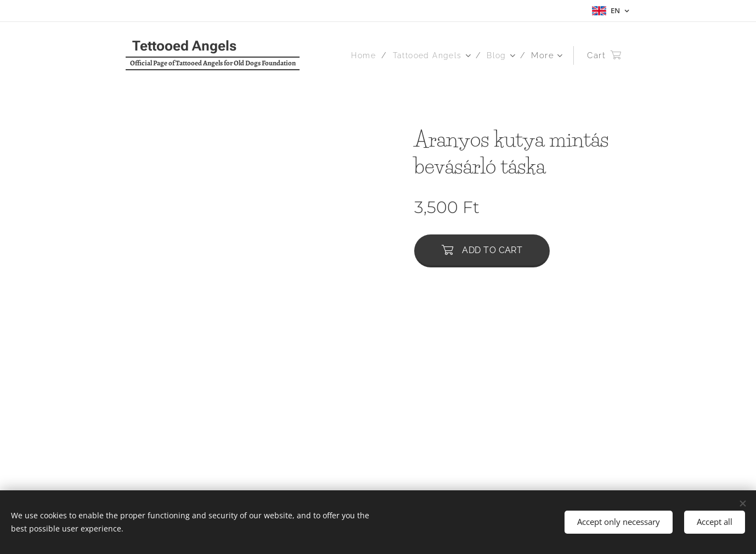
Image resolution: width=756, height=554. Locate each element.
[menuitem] (360, 55)
